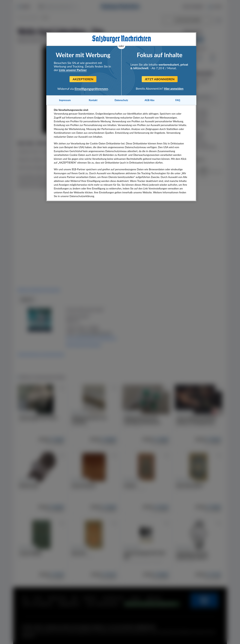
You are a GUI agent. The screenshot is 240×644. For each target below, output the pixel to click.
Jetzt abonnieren (160, 79)
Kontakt (93, 100)
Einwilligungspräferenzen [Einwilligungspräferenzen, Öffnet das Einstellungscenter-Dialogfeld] (91, 89)
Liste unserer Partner (73, 70)
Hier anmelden (174, 88)
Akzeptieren (83, 79)
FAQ (178, 100)
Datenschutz (121, 100)
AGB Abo (150, 100)
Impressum (65, 100)
